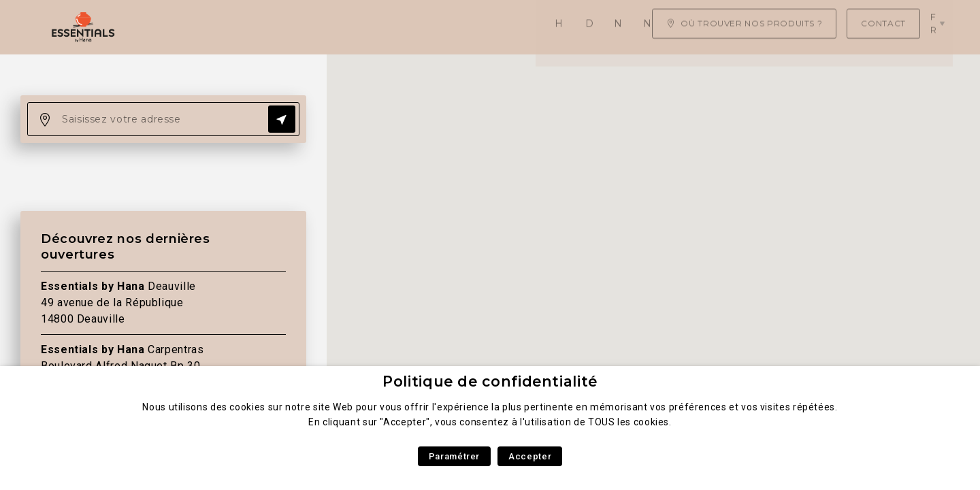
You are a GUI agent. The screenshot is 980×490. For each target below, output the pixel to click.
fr (938, 27)
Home (184, 27)
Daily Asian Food (274, 27)
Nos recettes (492, 27)
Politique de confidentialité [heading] (490, 381)
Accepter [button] (530, 456)
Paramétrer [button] (454, 456)
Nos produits (389, 27)
